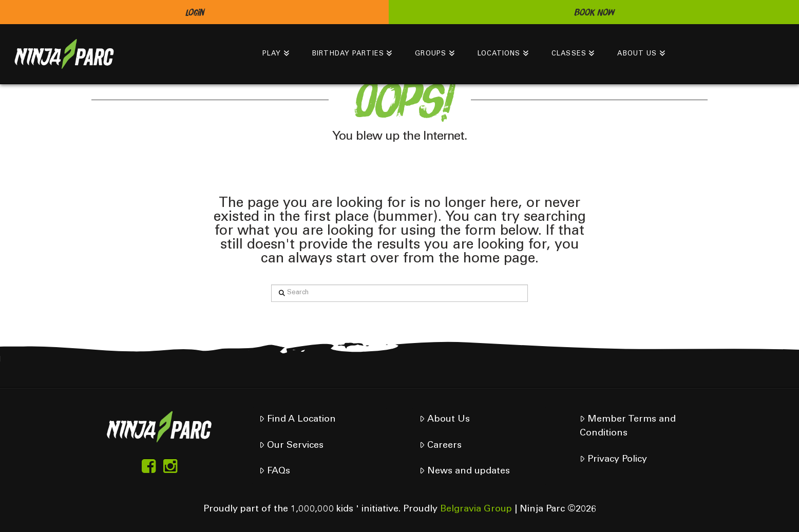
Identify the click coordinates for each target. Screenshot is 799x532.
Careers (440, 445)
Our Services (291, 445)
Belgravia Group (476, 509)
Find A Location (297, 419)
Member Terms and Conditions (627, 426)
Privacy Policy (613, 459)
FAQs (274, 471)
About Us (444, 419)
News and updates (464, 471)
